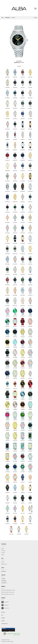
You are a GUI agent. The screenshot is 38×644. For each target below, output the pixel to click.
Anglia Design (10, 642)
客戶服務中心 (4, 583)
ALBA (3, 562)
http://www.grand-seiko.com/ (8, 592)
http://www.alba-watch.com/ (8, 594)
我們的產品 (7, 18)
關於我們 (3, 612)
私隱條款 (3, 618)
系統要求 (3, 621)
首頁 (2, 18)
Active (3, 555)
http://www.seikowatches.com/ (8, 590)
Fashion (13, 18)
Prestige (3, 551)
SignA (3, 549)
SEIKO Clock (4, 564)
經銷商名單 (4, 571)
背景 (2, 615)
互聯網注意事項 (4, 624)
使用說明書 (4, 581)
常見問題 (3, 579)
